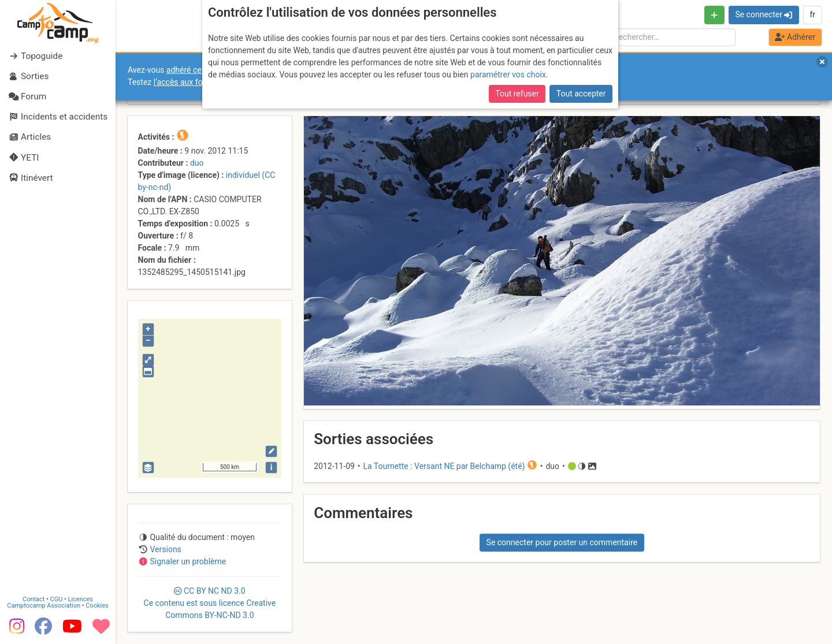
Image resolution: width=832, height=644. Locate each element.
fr (812, 14)
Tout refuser (517, 94)
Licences (81, 599)
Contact (34, 599)
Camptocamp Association (44, 606)
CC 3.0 (210, 603)
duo (197, 163)
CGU (57, 599)
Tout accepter (581, 94)
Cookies (97, 606)
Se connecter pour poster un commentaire (562, 542)
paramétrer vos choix (508, 75)
